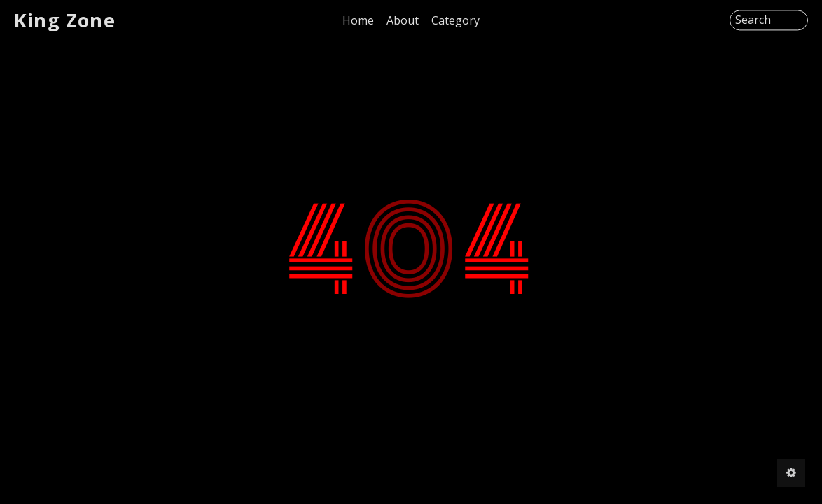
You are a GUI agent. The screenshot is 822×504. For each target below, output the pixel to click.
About (403, 20)
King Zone (65, 20)
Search (753, 20)
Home (358, 20)
